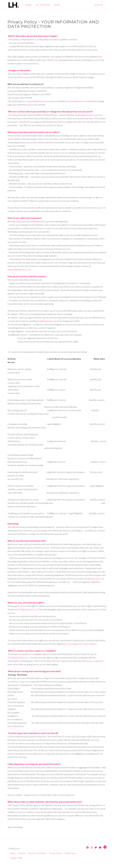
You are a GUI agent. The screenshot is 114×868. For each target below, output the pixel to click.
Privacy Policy (56, 853)
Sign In (98, 5)
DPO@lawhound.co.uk (28, 609)
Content (22, 853)
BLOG (57, 5)
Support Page (16, 858)
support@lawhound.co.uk (39, 101)
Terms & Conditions (37, 853)
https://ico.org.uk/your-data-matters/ (80, 644)
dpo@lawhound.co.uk (87, 115)
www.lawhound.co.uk (78, 101)
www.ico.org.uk (93, 661)
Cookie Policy (70, 853)
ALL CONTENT (43, 5)
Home (13, 853)
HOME (28, 5)
